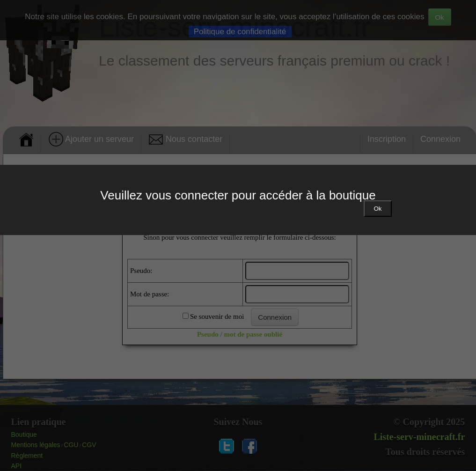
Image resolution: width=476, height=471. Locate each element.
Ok (377, 209)
